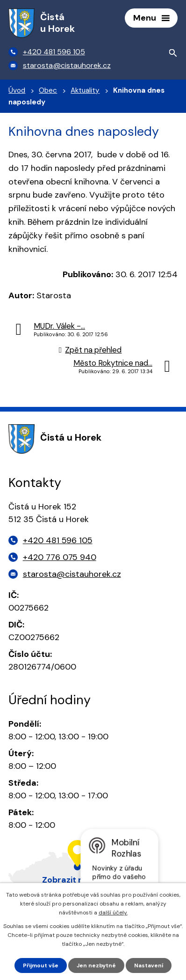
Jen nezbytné (96, 965)
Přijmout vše (41, 965)
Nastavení (149, 965)
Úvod (17, 90)
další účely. (113, 913)
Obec (48, 90)
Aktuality (85, 90)
